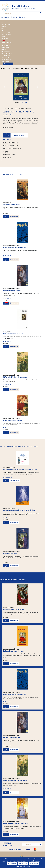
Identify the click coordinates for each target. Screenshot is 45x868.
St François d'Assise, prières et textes (15, 377)
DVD (3, 31)
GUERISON (5, 38)
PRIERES (4, 44)
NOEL (3, 40)
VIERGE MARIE (6, 61)
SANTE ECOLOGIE (7, 54)
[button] (4, 87)
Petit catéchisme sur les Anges (13, 334)
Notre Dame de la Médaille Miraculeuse (16, 824)
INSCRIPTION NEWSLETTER (7, 844)
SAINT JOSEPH (6, 48)
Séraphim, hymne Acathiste (31, 68)
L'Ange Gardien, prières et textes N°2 (15, 248)
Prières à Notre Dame (10, 553)
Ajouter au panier (19, 135)
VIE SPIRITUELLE (6, 59)
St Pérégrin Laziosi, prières (12, 204)
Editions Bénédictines (18, 68)
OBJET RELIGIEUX (7, 42)
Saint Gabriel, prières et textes (13, 420)
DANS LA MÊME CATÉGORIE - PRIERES (12, 580)
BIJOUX (4, 27)
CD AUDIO (4, 29)
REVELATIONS (6, 46)
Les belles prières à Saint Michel (13, 610)
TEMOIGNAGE (5, 57)
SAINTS (4, 50)
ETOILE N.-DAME (6, 34)
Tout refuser (23, 863)
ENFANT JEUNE (6, 32)
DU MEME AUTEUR (13, 175)
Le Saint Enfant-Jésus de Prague (14, 651)
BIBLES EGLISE (6, 25)
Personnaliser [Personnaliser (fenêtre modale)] (34, 863)
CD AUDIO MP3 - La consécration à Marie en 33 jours (20, 470)
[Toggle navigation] (3, 22)
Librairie (3, 68)
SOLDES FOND (6, 56)
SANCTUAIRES (6, 52)
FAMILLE (4, 36)
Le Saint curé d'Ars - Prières (12, 291)
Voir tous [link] (20, 175)
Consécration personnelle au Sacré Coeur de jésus (19, 510)
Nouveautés (8, 64)
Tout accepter (12, 863)
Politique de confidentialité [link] (22, 866)
